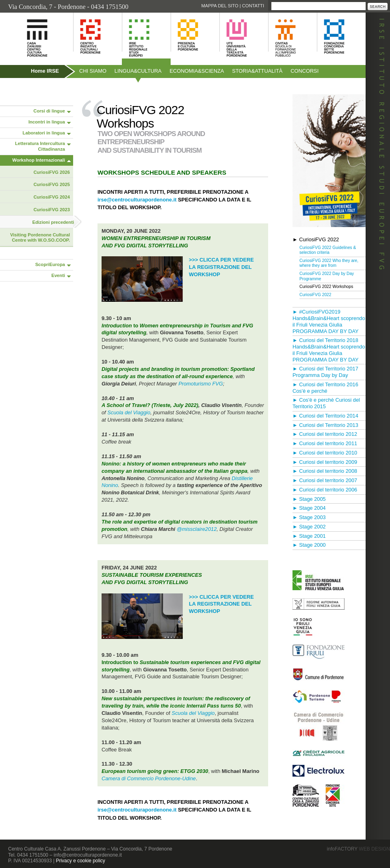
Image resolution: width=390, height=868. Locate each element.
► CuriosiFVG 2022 (316, 239)
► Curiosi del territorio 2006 (325, 490)
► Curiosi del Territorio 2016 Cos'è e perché (325, 388)
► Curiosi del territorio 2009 (325, 462)
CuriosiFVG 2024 (52, 197)
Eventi (58, 275)
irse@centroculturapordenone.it (137, 200)
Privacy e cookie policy (80, 861)
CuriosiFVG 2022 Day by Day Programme (327, 276)
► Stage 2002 (309, 527)
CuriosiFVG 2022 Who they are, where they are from (329, 263)
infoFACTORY (359, 849)
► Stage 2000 (309, 545)
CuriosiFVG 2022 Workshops (326, 287)
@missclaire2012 (197, 529)
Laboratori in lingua (44, 133)
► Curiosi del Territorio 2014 (325, 416)
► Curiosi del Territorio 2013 (325, 425)
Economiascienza (197, 71)
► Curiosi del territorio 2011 (325, 443)
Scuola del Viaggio (129, 412)
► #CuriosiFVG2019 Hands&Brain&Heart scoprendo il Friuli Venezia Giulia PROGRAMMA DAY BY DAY (329, 321)
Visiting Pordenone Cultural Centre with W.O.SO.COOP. (40, 238)
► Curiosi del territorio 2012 (325, 434)
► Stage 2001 (309, 536)
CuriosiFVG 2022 (315, 295)
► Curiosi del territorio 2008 (325, 471)
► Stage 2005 (309, 499)
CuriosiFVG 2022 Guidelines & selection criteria (328, 250)
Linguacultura (138, 71)
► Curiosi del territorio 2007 (325, 480)
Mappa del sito (220, 6)
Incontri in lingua (47, 122)
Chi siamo (93, 71)
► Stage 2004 (309, 508)
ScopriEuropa (50, 264)
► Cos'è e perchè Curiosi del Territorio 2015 (326, 403)
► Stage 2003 (309, 517)
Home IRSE (45, 71)
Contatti (253, 6)
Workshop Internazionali (39, 160)
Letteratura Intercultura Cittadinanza (40, 146)
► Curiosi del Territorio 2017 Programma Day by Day (325, 372)
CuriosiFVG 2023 (52, 210)
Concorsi (304, 71)
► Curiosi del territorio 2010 (325, 453)
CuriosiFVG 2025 (52, 184)
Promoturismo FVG (201, 384)
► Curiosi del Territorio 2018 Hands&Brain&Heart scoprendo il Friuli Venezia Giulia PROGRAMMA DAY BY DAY (329, 350)
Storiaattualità (257, 71)
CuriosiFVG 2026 (52, 172)
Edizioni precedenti (53, 222)
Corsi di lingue (49, 111)
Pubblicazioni (22, 88)
